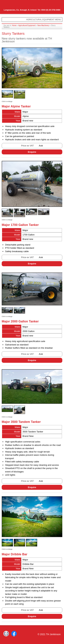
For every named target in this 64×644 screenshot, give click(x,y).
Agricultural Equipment (27, 25)
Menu (57, 5)
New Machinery (43, 25)
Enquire (32, 152)
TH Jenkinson (17, 5)
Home (14, 25)
